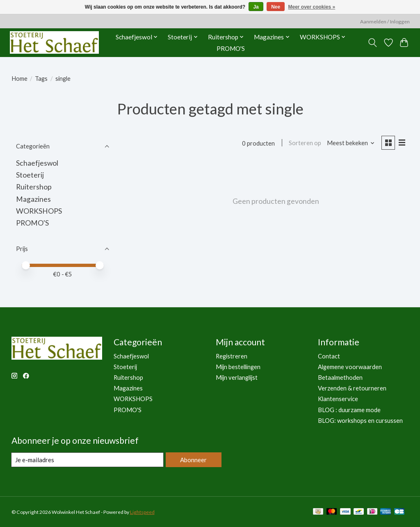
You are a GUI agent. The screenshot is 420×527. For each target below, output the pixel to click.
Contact (329, 356)
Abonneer (193, 460)
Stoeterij (30, 175)
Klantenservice (338, 399)
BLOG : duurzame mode (349, 410)
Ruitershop (34, 187)
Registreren (232, 356)
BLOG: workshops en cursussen (360, 421)
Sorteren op (304, 143)
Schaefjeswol (37, 163)
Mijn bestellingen (238, 367)
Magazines (33, 199)
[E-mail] (87, 460)
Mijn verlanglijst (237, 378)
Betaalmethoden (340, 378)
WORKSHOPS (39, 211)
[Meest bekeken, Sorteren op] (350, 143)
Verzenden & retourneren (352, 388)
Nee (276, 7)
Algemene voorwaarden (350, 367)
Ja (256, 7)
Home (19, 79)
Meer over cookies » (312, 7)
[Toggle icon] (372, 43)
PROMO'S (231, 48)
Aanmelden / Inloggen (385, 22)
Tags (41, 79)
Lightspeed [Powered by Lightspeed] (142, 512)
